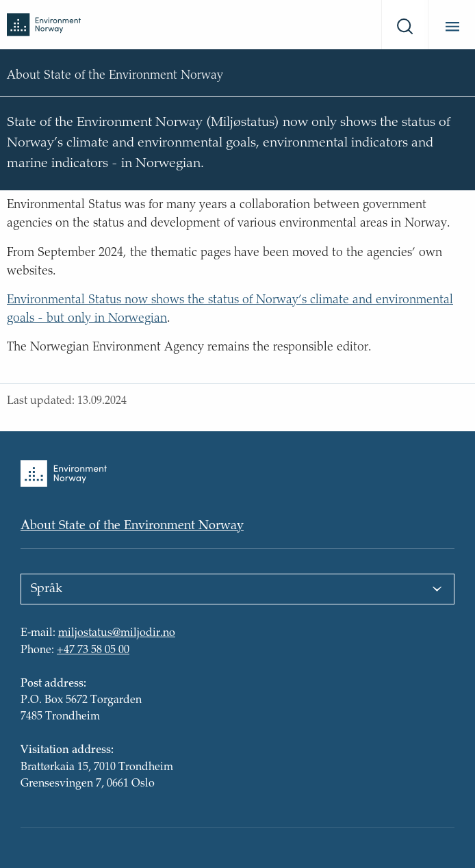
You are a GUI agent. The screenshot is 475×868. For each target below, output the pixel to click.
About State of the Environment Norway (132, 526)
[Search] (402, 25)
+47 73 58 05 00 (93, 651)
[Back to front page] (44, 24)
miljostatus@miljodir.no (117, 634)
